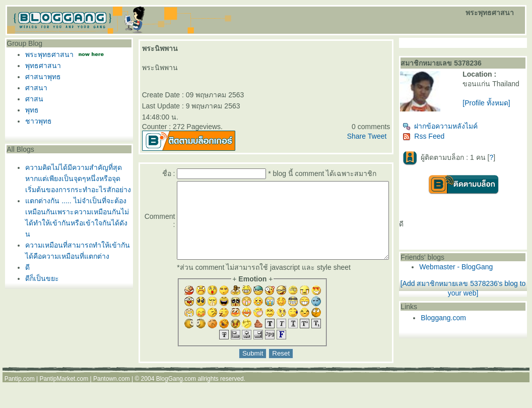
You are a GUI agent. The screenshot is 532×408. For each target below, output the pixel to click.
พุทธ (29, 110)
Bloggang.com (463, 322)
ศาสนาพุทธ (41, 77)
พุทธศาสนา (41, 66)
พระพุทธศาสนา (47, 54)
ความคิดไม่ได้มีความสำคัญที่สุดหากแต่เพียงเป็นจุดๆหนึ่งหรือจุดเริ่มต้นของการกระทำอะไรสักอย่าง (76, 179)
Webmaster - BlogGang (476, 271)
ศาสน (32, 99)
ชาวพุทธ (36, 121)
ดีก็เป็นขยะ (40, 278)
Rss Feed (443, 140)
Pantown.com (112, 394)
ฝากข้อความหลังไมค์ (460, 130)
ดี (25, 267)
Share (376, 136)
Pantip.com (20, 394)
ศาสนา (34, 88)
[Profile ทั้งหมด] (499, 111)
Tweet (396, 136)
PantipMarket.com (64, 394)
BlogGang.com (176, 394)
